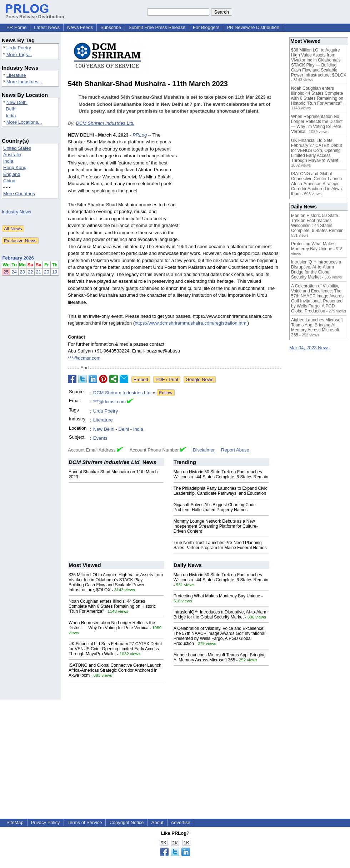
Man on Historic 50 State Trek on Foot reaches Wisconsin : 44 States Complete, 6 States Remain (221, 474)
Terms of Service (85, 822)
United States (17, 148)
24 (14, 272)
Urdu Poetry (19, 48)
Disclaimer (204, 450)
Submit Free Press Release (157, 27)
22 (30, 272)
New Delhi (17, 102)
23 (22, 272)
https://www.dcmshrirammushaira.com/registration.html (191, 323)
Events (100, 438)
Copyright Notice (126, 822)
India (11, 116)
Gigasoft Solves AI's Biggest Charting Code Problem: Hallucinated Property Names (215, 507)
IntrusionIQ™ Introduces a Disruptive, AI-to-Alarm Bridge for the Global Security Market (221, 615)
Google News (200, 379)
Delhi (11, 109)
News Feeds (80, 27)
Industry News (16, 212)
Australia (12, 155)
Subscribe (111, 27)
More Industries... (24, 82)
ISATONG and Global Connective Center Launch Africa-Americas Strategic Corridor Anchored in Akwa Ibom (115, 670)
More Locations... (24, 122)
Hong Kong (15, 167)
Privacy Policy (46, 822)
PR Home (16, 27)
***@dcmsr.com (84, 358)
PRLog (140, 135)
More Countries (19, 194)
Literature (16, 75)
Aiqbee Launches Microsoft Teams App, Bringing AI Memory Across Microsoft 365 (220, 657)
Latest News (47, 27)
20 (46, 272)
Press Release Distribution (35, 14)
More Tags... (19, 55)
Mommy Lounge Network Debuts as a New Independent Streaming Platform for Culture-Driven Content (216, 526)
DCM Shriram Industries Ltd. (105, 123)
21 (39, 272)
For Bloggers (206, 27)
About (157, 822)
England (12, 174)
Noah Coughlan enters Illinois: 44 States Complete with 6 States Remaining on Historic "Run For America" (112, 606)
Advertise (181, 822)
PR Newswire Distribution (253, 27)
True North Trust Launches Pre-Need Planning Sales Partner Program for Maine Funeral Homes (220, 545)
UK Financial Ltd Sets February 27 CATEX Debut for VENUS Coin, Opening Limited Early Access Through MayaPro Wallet (115, 649)
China (9, 181)
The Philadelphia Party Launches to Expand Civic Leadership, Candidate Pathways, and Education (221, 491)
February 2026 (18, 258)
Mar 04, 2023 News (309, 348)
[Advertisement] (232, 184)
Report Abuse (235, 450)
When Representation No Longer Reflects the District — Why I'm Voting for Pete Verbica (112, 625)
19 (55, 272)
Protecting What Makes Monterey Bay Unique (217, 596)
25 (6, 272)
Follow (166, 393)
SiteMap (15, 822)
